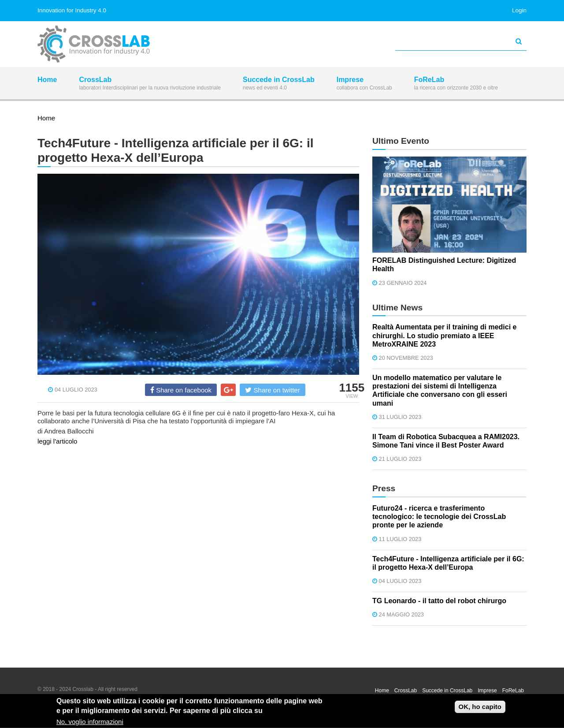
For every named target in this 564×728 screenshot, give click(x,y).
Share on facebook (181, 390)
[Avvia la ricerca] (518, 41)
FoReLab (456, 84)
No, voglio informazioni (90, 723)
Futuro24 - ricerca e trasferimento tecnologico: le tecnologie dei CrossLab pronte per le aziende (439, 517)
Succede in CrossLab (279, 84)
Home (47, 84)
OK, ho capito (480, 707)
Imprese (364, 84)
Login (519, 10)
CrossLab (150, 84)
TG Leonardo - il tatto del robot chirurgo (439, 601)
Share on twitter (272, 390)
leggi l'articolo (57, 441)
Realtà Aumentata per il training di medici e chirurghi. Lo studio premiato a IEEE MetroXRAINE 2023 (444, 335)
